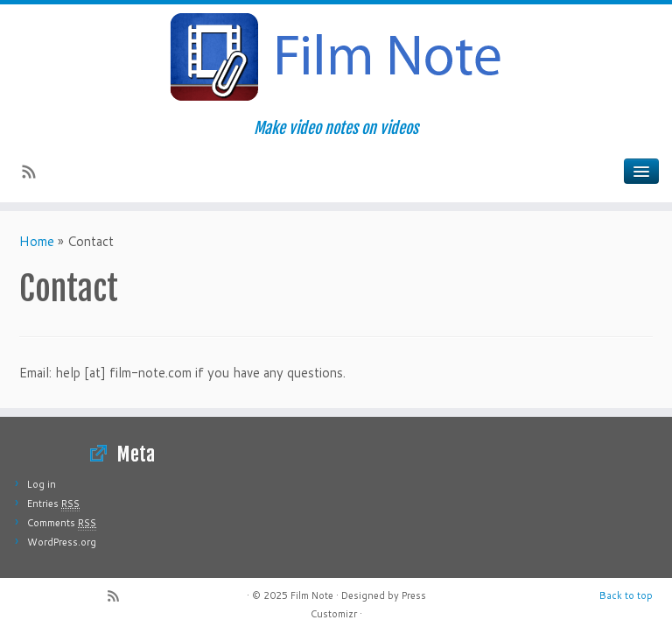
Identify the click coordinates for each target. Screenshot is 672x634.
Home (37, 241)
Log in (42, 484)
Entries (53, 504)
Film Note (312, 595)
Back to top (626, 595)
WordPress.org (62, 542)
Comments (62, 523)
